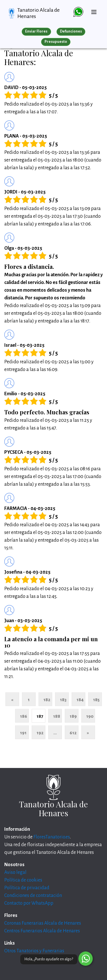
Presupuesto (56, 42)
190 (90, 716)
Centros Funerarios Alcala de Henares (42, 931)
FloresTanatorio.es (52, 837)
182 (47, 700)
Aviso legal (15, 872)
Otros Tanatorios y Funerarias (34, 951)
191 (23, 733)
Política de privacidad (27, 888)
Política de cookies (23, 880)
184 (80, 700)
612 (73, 733)
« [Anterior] (12, 700)
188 (57, 716)
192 (40, 733)
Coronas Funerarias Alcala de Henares (43, 923)
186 (24, 716)
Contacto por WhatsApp (29, 903)
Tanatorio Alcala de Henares (39, 13)
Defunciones (71, 31)
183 (63, 700)
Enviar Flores (36, 31)
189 (73, 716)
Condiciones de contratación (33, 896)
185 (96, 700)
